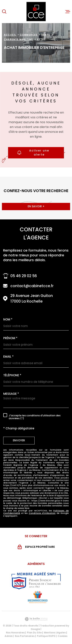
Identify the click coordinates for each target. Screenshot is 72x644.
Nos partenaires (25, 636)
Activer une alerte (33, 153)
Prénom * (10, 338)
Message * (11, 394)
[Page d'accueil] (36, 12)
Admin (9, 636)
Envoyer (19, 440)
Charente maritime (18, 39)
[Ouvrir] (4, 12)
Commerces (29, 35)
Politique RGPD (46, 636)
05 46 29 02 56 (24, 276)
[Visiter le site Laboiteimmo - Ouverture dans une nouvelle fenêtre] (36, 619)
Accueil (10, 35)
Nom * (8, 319)
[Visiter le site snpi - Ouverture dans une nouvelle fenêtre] (36, 581)
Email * (8, 357)
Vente (46, 35)
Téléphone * (12, 375)
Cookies (62, 636)
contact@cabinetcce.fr (32, 286)
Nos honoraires (15, 633)
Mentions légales (55, 633)
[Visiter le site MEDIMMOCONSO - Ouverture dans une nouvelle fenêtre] (38, 597)
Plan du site (34, 633)
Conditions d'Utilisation (42, 513)
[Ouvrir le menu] (68, 12)
